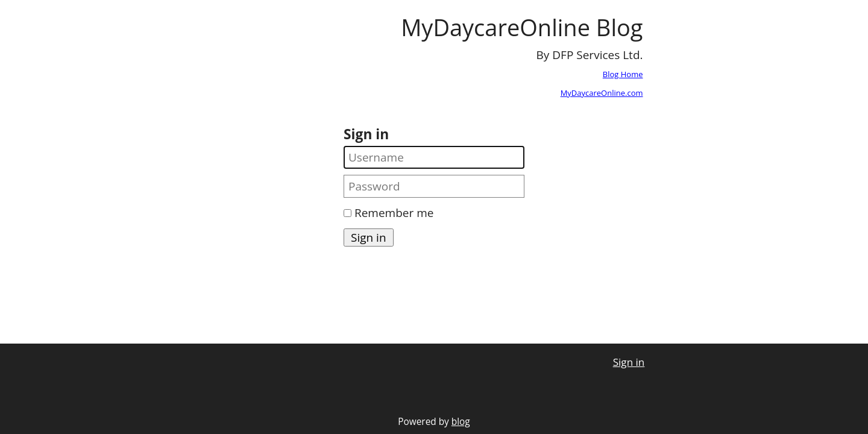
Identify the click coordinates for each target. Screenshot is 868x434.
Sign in (629, 362)
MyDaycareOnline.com (602, 93)
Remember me (394, 213)
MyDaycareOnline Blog (522, 27)
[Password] (434, 186)
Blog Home (623, 74)
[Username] (434, 157)
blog (461, 422)
